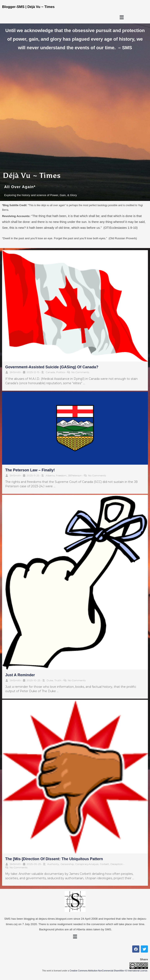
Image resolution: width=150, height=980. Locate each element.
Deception (117, 864)
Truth (58, 680)
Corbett (104, 864)
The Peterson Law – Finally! (30, 470)
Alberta (50, 475)
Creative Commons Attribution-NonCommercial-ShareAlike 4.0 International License (108, 971)
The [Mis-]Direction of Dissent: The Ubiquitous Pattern (54, 859)
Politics (61, 372)
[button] (122, 17)
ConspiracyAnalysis (87, 864)
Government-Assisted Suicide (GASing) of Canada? (52, 367)
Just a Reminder (20, 675)
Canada (50, 372)
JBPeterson (75, 475)
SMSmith (15, 372)
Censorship (67, 864)
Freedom (61, 475)
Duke (50, 680)
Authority (53, 864)
